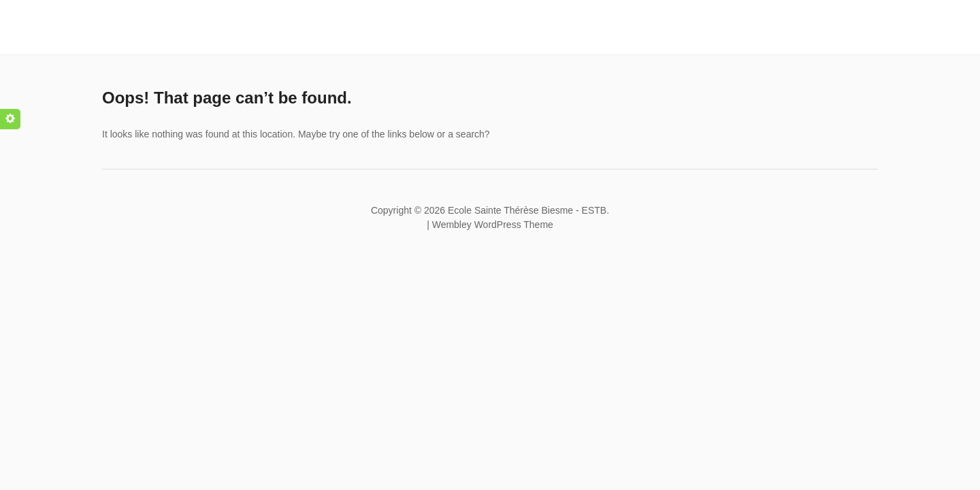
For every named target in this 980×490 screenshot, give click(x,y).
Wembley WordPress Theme (493, 225)
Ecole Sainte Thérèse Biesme (510, 210)
